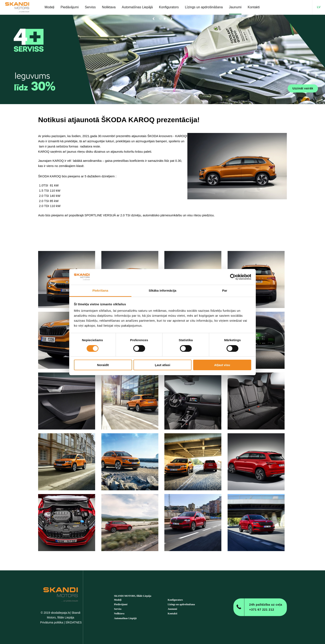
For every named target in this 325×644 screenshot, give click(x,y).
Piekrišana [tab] (100, 290)
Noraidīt (103, 365)
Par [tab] (225, 290)
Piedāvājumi (121, 604)
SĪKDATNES (74, 622)
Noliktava (119, 614)
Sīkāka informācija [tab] (162, 290)
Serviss (118, 609)
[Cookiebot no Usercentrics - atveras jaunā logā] (233, 277)
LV (319, 7)
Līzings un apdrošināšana (181, 604)
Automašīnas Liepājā (125, 618)
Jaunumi (172, 609)
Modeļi (118, 600)
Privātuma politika (52, 622)
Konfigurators (175, 600)
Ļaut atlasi (162, 365)
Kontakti (172, 614)
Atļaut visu (222, 365)
